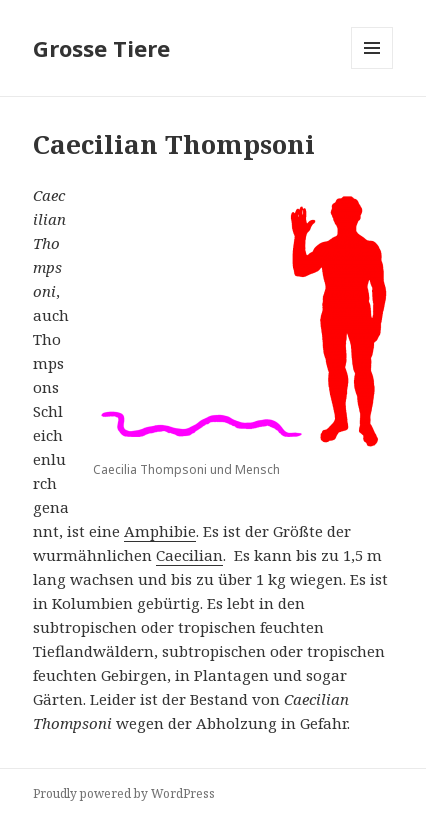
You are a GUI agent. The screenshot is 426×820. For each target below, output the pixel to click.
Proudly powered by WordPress (124, 793)
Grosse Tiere (101, 48)
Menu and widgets (372, 68)
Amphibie (160, 531)
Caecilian (189, 555)
